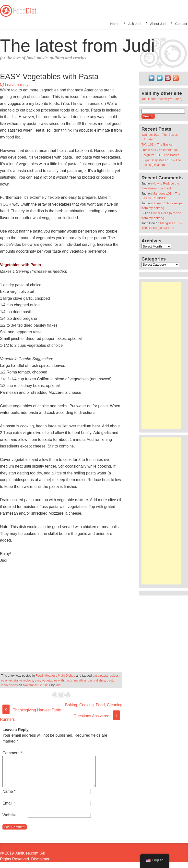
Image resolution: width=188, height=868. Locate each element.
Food (39, 676)
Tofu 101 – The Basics (157, 144)
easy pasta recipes (106, 676)
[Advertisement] (161, 355)
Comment (12, 753)
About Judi (158, 24)
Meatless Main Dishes (60, 676)
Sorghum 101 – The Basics (160, 155)
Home (115, 24)
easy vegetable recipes (17, 680)
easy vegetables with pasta (54, 680)
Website (10, 821)
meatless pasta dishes (90, 680)
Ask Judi (135, 24)
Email (9, 809)
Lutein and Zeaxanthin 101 (160, 150)
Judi (58, 685)
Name (9, 797)
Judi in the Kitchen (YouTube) (162, 99)
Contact (181, 24)
